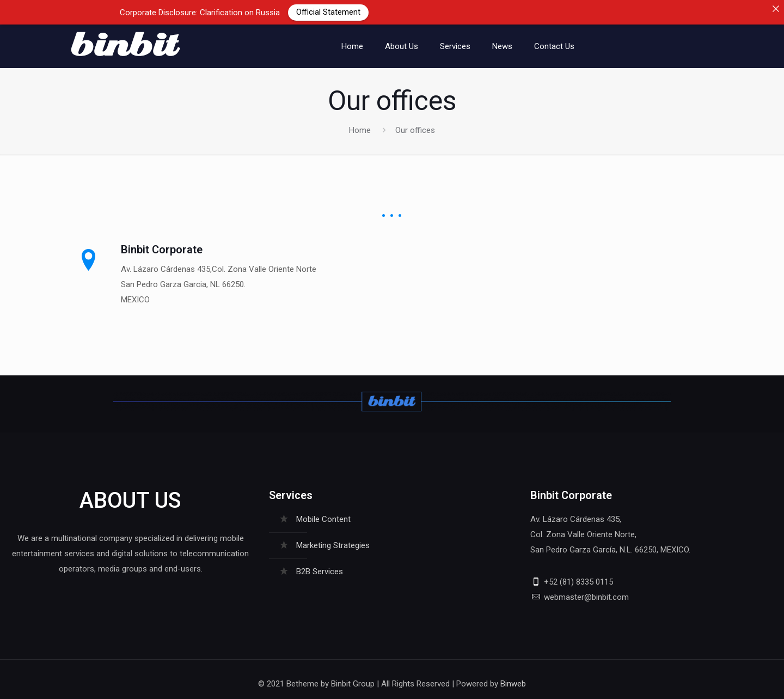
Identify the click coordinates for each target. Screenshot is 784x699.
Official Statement (328, 12)
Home (360, 123)
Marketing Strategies (333, 539)
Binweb (513, 677)
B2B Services (320, 565)
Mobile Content (323, 513)
